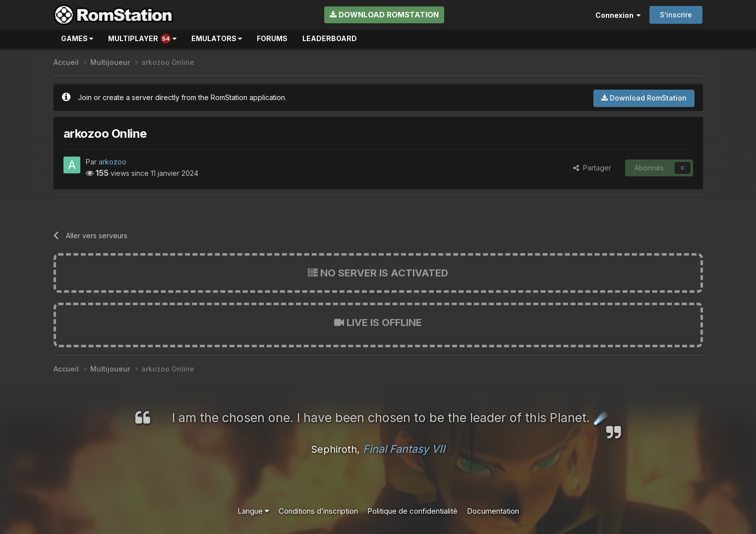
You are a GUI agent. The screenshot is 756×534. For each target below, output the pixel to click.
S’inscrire (676, 15)
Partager (592, 168)
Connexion (618, 15)
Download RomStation (384, 15)
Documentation (493, 511)
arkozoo (113, 162)
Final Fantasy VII (404, 449)
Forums (272, 38)
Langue (253, 511)
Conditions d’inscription (318, 511)
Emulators (217, 38)
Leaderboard (330, 38)
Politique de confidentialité (412, 511)
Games (77, 38)
